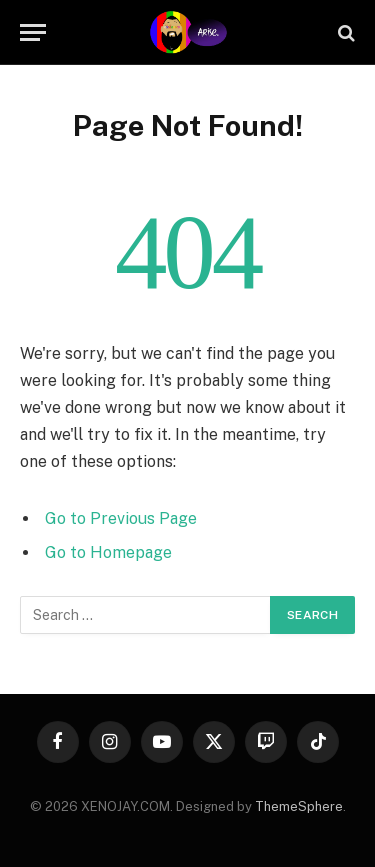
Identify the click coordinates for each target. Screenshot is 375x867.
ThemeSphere (299, 806)
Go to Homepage (108, 552)
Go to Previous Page (121, 518)
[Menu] (33, 32)
